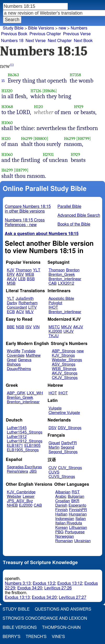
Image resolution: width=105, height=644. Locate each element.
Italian (81, 519)
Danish (61, 505)
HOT (53, 393)
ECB (11, 312)
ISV (28, 327)
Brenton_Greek (62, 275)
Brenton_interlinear (65, 279)
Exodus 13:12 (70, 583)
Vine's (58, 637)
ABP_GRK (16, 393)
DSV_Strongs (70, 428)
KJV (10, 270)
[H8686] (50, 91)
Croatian (63, 501)
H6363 (13, 75)
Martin (54, 447)
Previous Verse (77, 34)
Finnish (62, 510)
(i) (12, 65)
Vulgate (55, 408)
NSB (20, 327)
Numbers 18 (12, 41)
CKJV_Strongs (65, 378)
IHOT (53, 308)
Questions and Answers (63, 609)
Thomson (24, 270)
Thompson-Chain (61, 628)
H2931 (48, 154)
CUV (53, 468)
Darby (12, 303)
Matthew (33, 356)
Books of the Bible (74, 224)
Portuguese (75, 532)
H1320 (7, 91)
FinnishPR (78, 510)
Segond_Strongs (63, 452)
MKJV (66, 327)
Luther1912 (17, 437)
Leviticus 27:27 (72, 598)
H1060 (7, 123)
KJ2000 (55, 332)
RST (76, 492)
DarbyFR (69, 443)
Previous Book (14, 34)
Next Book (83, 41)
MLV (29, 312)
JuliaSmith (25, 299)
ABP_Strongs (63, 351)
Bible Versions (41, 28)
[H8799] (84, 139)
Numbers (79, 28)
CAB (53, 283)
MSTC (54, 327)
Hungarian (78, 514)
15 (3, 81)
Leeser (29, 497)
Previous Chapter (45, 34)
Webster (14, 497)
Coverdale (16, 356)
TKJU (54, 336)
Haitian (62, 514)
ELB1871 (15, 446)
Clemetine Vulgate (64, 413)
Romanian (64, 541)
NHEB (12, 505)
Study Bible (13, 28)
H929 (79, 107)
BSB (31, 279)
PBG (60, 532)
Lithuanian (78, 528)
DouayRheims (19, 369)
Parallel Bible (69, 207)
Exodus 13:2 (44, 583)
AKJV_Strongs (65, 373)
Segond (68, 447)
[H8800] (41, 139)
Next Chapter (60, 41)
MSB (11, 283)
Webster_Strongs (67, 360)
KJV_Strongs (63, 356)
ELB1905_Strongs (23, 450)
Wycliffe (13, 351)
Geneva (25, 360)
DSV (53, 428)
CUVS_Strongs (62, 477)
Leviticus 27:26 (58, 588)
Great (12, 360)
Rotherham (28, 303)
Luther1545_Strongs (25, 432)
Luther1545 (17, 428)
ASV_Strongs (63, 364)
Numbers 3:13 (18, 583)
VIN (36, 327)
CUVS (54, 472)
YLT (37, 270)
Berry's (11, 637)
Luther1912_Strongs (25, 441)
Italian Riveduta (69, 523)
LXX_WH (35, 393)
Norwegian (65, 537)
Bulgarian (76, 497)
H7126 (36, 91)
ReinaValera (17, 472)
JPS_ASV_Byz (20, 501)
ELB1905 (32, 446)
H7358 (75, 75)
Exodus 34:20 (30, 588)
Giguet (54, 443)
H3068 (7, 107)
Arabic (61, 497)
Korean (62, 528)
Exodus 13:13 (17, 598)
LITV (32, 308)
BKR (75, 501)
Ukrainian (82, 541)
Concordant (17, 308)
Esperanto (78, 505)
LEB (22, 279)
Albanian (63, 492)
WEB (30, 275)
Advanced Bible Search (79, 215)
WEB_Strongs (64, 369)
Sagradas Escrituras (24, 467)
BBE (11, 327)
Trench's (36, 637)
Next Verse (36, 41)
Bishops (14, 364)
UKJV (69, 332)
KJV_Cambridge (21, 492)
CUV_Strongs (70, 468)
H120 (38, 107)
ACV (20, 312)
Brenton (73, 270)
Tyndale (29, 351)
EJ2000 (26, 505)
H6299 (27, 139)
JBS (33, 472)
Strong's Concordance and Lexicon (45, 618)
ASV (20, 275)
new (80, 351)
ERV (11, 275)
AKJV (12, 279)
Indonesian (65, 519)
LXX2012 (66, 283)
